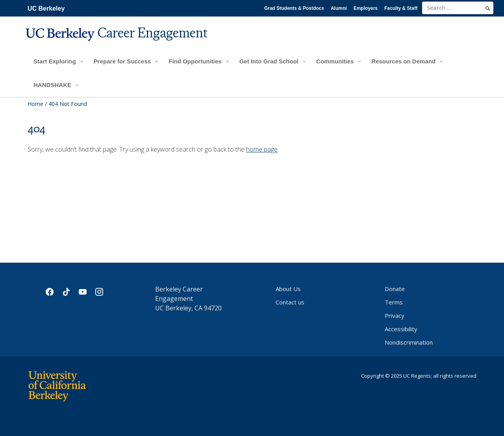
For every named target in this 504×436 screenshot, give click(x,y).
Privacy (395, 315)
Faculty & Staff (401, 8)
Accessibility (401, 329)
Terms (394, 302)
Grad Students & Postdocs (294, 8)
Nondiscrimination (409, 342)
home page (262, 149)
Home (35, 104)
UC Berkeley (46, 8)
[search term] (458, 8)
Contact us (290, 302)
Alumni (339, 8)
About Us (288, 289)
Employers (366, 8)
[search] (488, 8)
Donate (395, 289)
